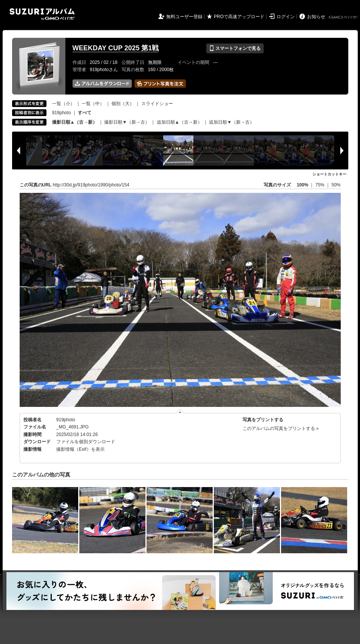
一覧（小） (63, 104)
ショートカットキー (329, 174)
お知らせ (316, 17)
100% (302, 185)
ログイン (286, 17)
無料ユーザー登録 (184, 17)
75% (321, 185)
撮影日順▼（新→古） (127, 122)
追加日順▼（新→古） (232, 122)
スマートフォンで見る (235, 48)
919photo (62, 113)
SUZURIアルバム (42, 14)
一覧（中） (93, 104)
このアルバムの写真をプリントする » (281, 428)
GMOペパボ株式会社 (344, 17)
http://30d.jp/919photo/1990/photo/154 (91, 185)
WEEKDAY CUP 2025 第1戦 (116, 48)
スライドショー (157, 104)
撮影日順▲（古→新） (75, 122)
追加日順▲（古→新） (179, 122)
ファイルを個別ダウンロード (86, 442)
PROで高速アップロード (239, 17)
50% (336, 185)
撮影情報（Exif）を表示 (80, 449)
